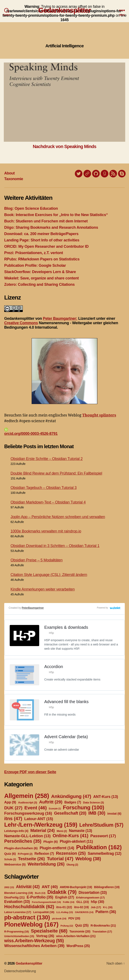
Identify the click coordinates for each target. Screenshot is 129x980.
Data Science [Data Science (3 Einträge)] (93, 802)
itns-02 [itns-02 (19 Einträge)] (81, 907)
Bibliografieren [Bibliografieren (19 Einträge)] (107, 887)
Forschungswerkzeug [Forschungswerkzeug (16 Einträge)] (28, 813)
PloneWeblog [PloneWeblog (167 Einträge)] (31, 924)
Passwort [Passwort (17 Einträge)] (103, 836)
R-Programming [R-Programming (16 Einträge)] (17, 932)
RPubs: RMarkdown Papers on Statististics (42, 259)
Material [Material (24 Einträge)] (42, 830)
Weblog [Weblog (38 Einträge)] (88, 859)
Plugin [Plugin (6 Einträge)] (51, 842)
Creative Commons (21, 323)
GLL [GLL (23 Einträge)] (83, 902)
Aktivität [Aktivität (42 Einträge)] (28, 887)
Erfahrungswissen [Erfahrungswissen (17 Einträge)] (90, 898)
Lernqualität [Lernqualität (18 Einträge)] (44, 912)
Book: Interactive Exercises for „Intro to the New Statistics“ (56, 215)
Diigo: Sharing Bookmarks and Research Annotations (51, 227)
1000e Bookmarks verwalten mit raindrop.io (46, 531)
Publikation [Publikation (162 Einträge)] (99, 847)
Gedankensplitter (64, 10)
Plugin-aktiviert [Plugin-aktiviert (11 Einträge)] (76, 841)
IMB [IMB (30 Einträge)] (97, 813)
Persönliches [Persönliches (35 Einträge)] (23, 841)
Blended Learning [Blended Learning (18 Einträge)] (19, 893)
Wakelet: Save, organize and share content (41, 278)
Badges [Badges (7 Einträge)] (73, 802)
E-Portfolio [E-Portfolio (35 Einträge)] (40, 897)
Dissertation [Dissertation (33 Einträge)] (93, 893)
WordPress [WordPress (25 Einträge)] (78, 946)
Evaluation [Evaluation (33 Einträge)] (17, 902)
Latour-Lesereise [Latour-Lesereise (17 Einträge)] (18, 912)
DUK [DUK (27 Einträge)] (13, 808)
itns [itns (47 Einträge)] (13, 818)
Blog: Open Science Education (31, 208)
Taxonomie (14, 179)
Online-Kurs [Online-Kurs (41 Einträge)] (70, 836)
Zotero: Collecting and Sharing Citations (39, 284)
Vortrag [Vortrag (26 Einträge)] (45, 936)
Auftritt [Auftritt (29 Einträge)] (51, 802)
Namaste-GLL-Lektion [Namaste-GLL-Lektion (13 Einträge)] (27, 836)
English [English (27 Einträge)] (65, 897)
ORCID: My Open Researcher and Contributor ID (46, 246)
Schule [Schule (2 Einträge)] (10, 859)
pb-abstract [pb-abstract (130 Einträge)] (27, 917)
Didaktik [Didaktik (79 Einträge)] (62, 892)
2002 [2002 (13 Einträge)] (9, 887)
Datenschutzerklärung (20, 971)
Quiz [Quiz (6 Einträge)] (10, 854)
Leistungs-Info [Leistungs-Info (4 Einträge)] (16, 831)
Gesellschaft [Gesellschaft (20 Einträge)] (70, 813)
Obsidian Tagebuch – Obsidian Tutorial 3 (44, 488)
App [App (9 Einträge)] (10, 802)
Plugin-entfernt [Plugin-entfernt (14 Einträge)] (57, 848)
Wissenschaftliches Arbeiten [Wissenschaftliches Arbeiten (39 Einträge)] (34, 946)
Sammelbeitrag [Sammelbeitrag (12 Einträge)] (105, 853)
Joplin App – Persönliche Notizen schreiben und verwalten (58, 517)
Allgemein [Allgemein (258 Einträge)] (27, 796)
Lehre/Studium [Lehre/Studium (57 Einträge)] (101, 825)
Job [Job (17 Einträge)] (96, 907)
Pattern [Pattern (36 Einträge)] (106, 912)
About (9, 173)
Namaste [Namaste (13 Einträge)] (81, 831)
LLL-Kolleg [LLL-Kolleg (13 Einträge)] (64, 912)
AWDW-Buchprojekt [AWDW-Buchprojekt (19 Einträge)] (76, 887)
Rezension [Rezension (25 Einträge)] (71, 853)
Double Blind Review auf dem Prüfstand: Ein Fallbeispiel (56, 473)
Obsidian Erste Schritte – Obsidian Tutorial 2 (47, 459)
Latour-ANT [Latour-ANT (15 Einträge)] (39, 819)
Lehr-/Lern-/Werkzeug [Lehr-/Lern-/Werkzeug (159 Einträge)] (41, 825)
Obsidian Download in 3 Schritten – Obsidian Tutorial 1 (55, 546)
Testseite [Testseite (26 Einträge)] (32, 859)
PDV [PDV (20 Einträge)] (74, 918)
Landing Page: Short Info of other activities (42, 240)
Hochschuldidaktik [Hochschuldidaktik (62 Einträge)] (29, 907)
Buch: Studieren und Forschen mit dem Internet (46, 221)
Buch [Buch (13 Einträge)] (40, 893)
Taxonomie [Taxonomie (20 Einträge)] (80, 931)
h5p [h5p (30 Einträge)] (97, 902)
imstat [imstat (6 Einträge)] (114, 813)
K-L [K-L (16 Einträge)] (108, 907)
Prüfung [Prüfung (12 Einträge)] (67, 926)
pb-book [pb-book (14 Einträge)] (59, 919)
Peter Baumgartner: (60, 318)
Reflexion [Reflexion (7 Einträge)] (44, 854)
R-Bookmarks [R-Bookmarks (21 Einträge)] (103, 926)
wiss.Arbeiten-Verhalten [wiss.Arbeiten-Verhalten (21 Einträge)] (76, 936)
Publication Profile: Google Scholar (35, 265)
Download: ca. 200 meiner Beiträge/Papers (41, 234)
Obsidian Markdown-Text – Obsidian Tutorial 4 (48, 502)
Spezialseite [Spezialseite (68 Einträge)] (49, 931)
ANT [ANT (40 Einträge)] (50, 887)
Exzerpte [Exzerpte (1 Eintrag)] (55, 808)
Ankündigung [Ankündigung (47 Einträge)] (71, 796)
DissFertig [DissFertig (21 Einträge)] (14, 897)
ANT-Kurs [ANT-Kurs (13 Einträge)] (106, 797)
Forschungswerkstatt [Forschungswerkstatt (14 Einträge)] (46, 902)
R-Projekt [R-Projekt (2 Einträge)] (25, 854)
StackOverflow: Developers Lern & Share (40, 272)
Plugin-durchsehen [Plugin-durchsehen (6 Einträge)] (21, 848)
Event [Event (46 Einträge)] (36, 808)
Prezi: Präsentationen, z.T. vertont (34, 253)
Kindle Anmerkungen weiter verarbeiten (43, 589)
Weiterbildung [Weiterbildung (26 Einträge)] (46, 864)
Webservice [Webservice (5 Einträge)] (15, 864)
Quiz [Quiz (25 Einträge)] (82, 925)
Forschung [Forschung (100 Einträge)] (83, 807)
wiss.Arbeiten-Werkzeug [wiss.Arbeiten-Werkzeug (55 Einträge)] (34, 941)
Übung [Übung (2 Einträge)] (72, 865)
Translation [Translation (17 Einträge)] (102, 932)
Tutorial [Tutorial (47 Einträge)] (60, 859)
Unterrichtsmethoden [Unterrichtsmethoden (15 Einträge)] (19, 936)
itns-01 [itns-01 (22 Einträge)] (64, 907)
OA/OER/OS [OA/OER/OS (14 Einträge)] (84, 912)
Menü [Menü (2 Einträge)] (62, 831)
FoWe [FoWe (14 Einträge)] (69, 902)
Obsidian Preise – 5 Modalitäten (37, 560)
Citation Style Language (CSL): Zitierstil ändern (49, 575)
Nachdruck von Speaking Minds (64, 146)
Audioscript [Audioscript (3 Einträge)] (28, 802)
